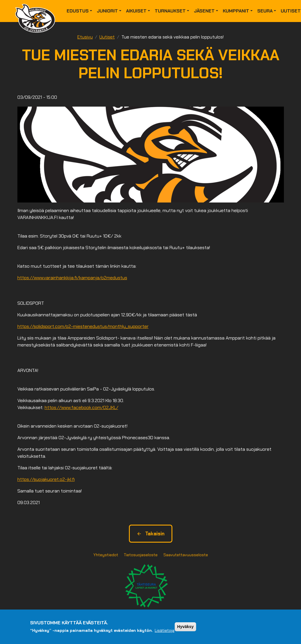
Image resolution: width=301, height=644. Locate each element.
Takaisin (151, 534)
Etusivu (85, 37)
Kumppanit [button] (236, 11)
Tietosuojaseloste (141, 555)
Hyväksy (186, 627)
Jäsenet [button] (204, 11)
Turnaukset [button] (170, 11)
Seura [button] (265, 11)
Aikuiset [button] (136, 11)
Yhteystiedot (106, 555)
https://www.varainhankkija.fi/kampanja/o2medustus (72, 278)
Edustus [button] (78, 11)
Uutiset (107, 37)
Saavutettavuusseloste (186, 555)
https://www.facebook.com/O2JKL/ (81, 407)
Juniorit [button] (107, 11)
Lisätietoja (165, 630)
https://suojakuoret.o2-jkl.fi (46, 479)
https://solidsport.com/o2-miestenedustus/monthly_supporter (83, 326)
